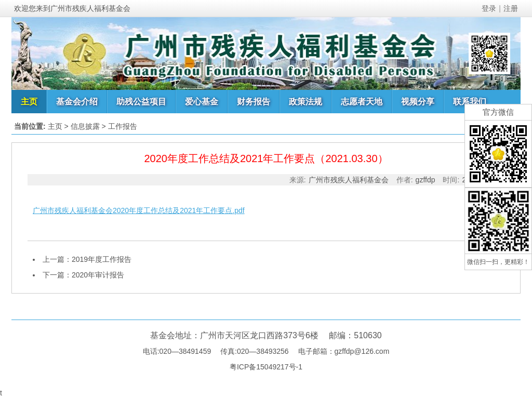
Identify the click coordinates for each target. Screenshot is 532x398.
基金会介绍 (77, 102)
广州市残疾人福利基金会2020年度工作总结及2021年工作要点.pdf (139, 210)
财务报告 (254, 102)
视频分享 (418, 102)
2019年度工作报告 (102, 259)
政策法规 (305, 102)
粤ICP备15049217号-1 (266, 367)
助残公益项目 (141, 102)
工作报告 (123, 126)
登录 (489, 8)
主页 (29, 102)
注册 (511, 8)
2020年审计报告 (98, 275)
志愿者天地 (362, 102)
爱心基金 (202, 102)
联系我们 (470, 102)
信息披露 (85, 126)
